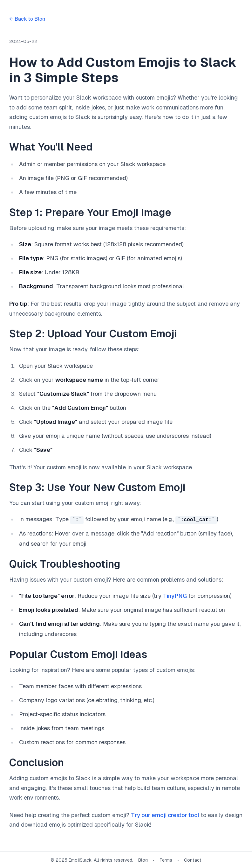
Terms (166, 860)
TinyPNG (175, 596)
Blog (143, 860)
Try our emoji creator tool (165, 815)
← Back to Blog (27, 19)
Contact (193, 860)
